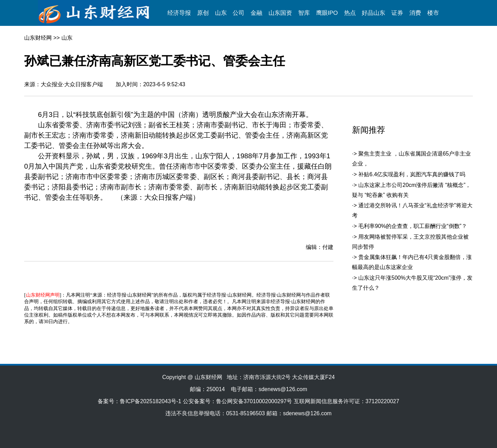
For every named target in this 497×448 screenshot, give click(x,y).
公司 (238, 13)
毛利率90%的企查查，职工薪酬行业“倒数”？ (413, 226)
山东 (221, 13)
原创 (203, 13)
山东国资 (280, 13)
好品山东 (373, 13)
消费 (415, 13)
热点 (350, 13)
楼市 (433, 13)
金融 (256, 13)
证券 (397, 13)
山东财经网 (38, 38)
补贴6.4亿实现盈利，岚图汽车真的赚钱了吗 (412, 174)
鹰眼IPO (327, 13)
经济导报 (179, 13)
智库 (304, 13)
